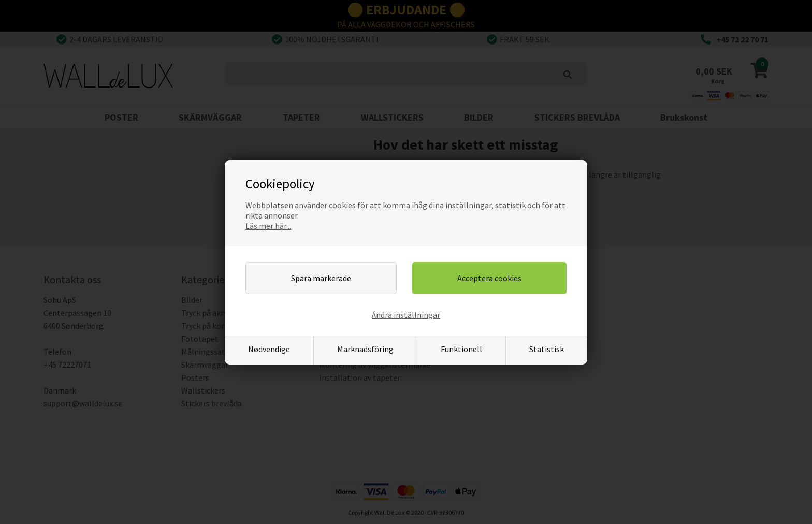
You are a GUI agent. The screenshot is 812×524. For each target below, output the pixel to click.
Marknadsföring (365, 349)
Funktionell (461, 349)
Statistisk (547, 349)
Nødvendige (269, 349)
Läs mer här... (268, 226)
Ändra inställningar (406, 315)
